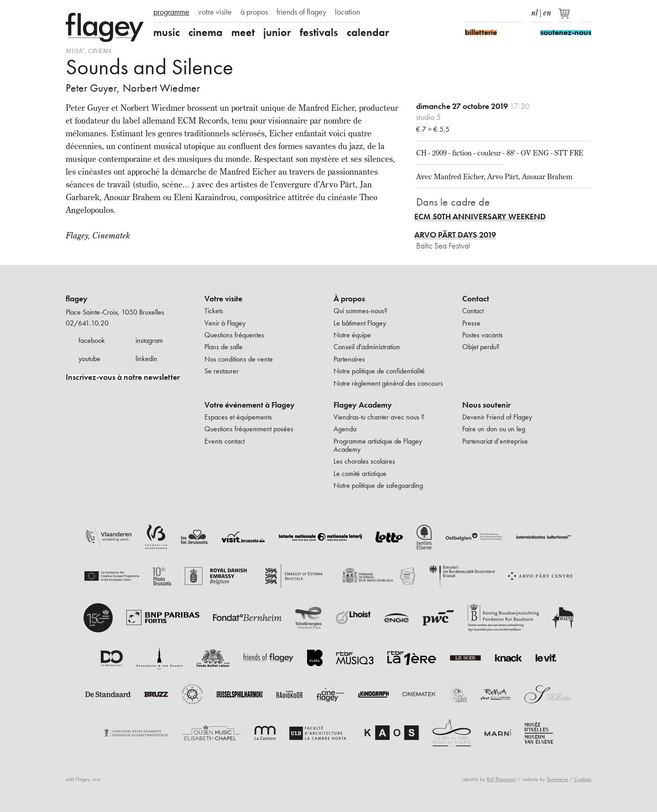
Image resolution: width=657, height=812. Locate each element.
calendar (368, 32)
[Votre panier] (566, 17)
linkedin (146, 359)
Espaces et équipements (238, 417)
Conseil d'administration (367, 347)
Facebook (470, 13)
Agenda (345, 429)
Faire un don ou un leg (494, 429)
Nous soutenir (486, 405)
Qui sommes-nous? (360, 311)
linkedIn (518, 13)
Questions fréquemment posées (249, 429)
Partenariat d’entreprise (495, 441)
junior (277, 32)
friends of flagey (301, 12)
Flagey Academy (363, 405)
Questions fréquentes (234, 335)
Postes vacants (482, 335)
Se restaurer (222, 371)
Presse (471, 323)
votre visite (215, 12)
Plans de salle (224, 347)
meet (243, 32)
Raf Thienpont (501, 779)
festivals (319, 32)
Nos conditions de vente (239, 359)
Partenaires (349, 359)
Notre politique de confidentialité (379, 371)
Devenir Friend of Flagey (497, 417)
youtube (89, 359)
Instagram (486, 13)
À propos (349, 299)
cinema (206, 32)
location (347, 12)
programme (171, 12)
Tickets (214, 311)
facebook (92, 340)
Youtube (502, 13)
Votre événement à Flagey (250, 405)
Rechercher (586, 13)
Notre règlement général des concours (388, 383)
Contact (476, 299)
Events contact (224, 441)
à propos (254, 12)
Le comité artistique (360, 473)
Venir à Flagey (225, 323)
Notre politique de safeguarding (378, 485)
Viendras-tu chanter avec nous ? (379, 417)
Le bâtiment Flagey (360, 323)
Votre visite (223, 299)
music (167, 32)
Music (75, 51)
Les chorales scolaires (364, 461)
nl (534, 11)
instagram (149, 340)
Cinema (100, 51)
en (547, 11)
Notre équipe (352, 335)
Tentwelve (557, 779)
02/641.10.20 (87, 323)
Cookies (583, 779)
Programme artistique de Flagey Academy (378, 445)
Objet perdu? (481, 347)
